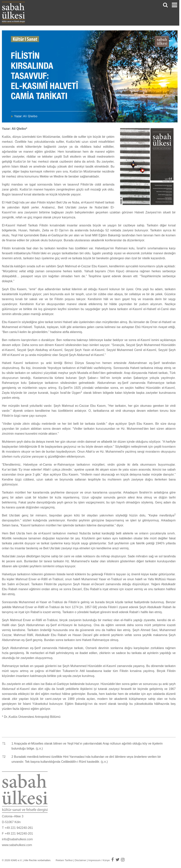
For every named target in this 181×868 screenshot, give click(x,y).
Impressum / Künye (99, 860)
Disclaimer (80, 860)
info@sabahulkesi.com (17, 839)
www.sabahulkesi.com (17, 845)
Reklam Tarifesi (64, 860)
